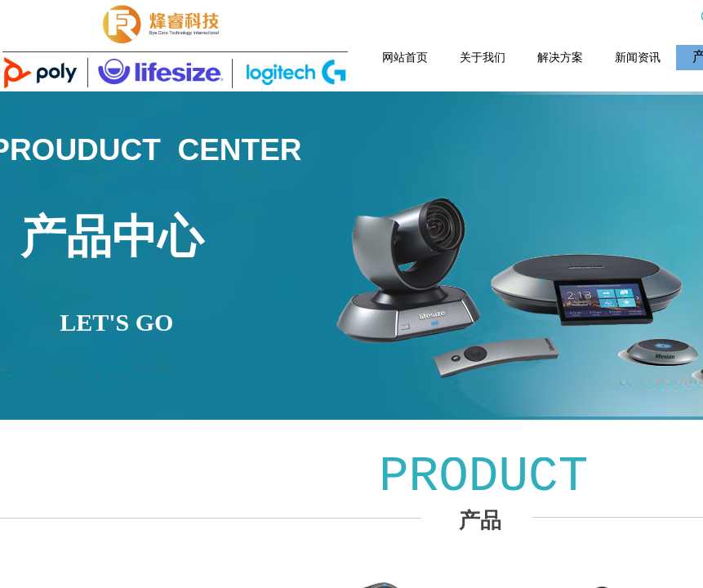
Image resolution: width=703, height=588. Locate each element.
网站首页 (405, 57)
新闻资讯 (638, 57)
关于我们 (483, 57)
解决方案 (560, 57)
